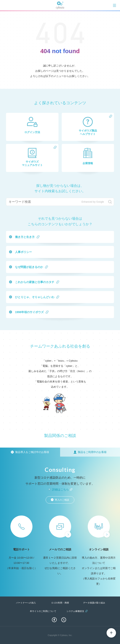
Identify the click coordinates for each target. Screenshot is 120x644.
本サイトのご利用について (43, 611)
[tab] (114, 5)
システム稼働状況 (75, 611)
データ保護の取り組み (94, 603)
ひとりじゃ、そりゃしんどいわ (35, 297)
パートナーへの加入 (26, 603)
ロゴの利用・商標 (60, 603)
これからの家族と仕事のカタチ (35, 282)
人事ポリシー (23, 252)
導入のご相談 (62, 500)
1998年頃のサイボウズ (29, 312)
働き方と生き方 (25, 237)
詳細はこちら (61, 489)
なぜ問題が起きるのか (29, 267)
